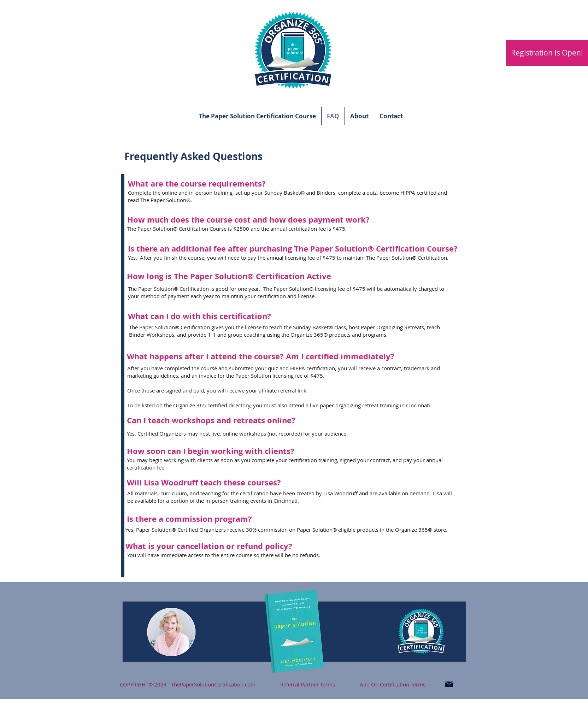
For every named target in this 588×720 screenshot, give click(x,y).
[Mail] (449, 684)
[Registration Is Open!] (547, 53)
